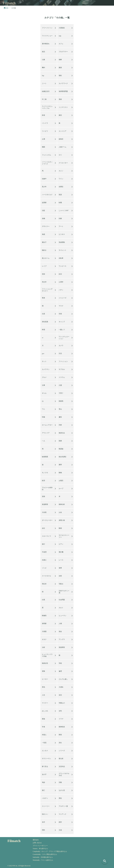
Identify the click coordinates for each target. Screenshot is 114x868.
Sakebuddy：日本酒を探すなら (43, 857)
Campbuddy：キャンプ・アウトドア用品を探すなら (50, 851)
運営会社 (36, 840)
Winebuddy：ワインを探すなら (43, 860)
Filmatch (9, 3)
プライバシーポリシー (40, 846)
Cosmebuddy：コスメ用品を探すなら (45, 854)
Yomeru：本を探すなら (40, 849)
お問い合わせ (37, 843)
